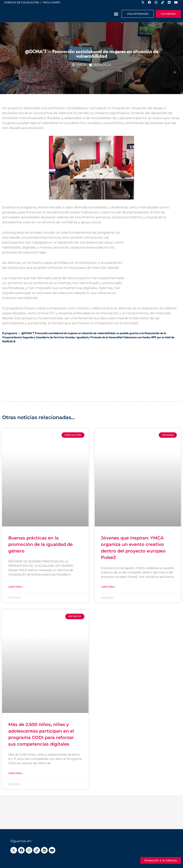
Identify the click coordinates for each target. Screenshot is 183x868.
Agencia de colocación (22, 2)
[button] (116, 14)
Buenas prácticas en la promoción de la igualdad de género (41, 544)
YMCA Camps (51, 2)
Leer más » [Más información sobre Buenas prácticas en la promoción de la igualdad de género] (16, 587)
